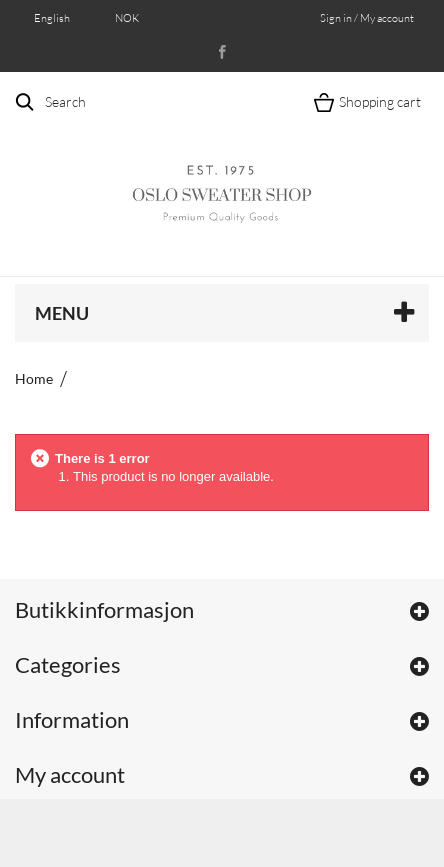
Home (34, 378)
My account (70, 774)
